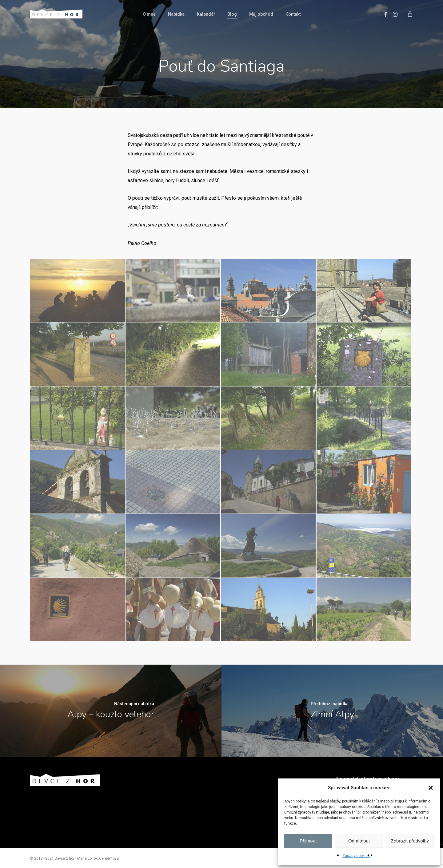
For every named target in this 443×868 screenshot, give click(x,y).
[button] (431, 788)
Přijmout (308, 841)
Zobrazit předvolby (410, 841)
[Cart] (410, 14)
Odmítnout (359, 841)
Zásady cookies (356, 856)
